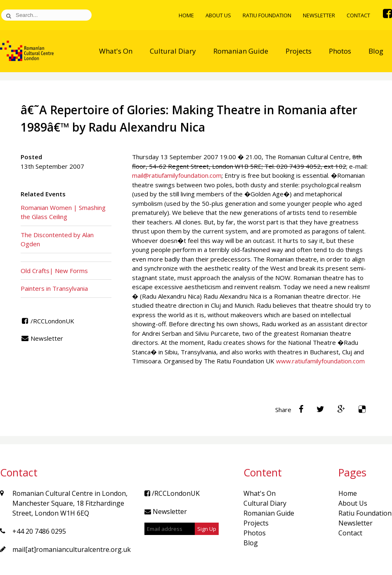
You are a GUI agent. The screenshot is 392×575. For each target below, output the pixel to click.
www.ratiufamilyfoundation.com (320, 361)
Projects (299, 51)
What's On (116, 51)
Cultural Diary (173, 51)
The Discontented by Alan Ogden (57, 239)
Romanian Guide (241, 51)
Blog (376, 51)
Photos (340, 51)
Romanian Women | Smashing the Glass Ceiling (63, 212)
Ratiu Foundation (267, 15)
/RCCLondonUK (47, 321)
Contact (358, 15)
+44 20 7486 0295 (39, 531)
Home (186, 15)
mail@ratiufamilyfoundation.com (177, 175)
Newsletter (319, 15)
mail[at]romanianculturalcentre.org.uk (72, 549)
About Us (218, 15)
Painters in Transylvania (54, 288)
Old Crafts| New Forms (54, 271)
